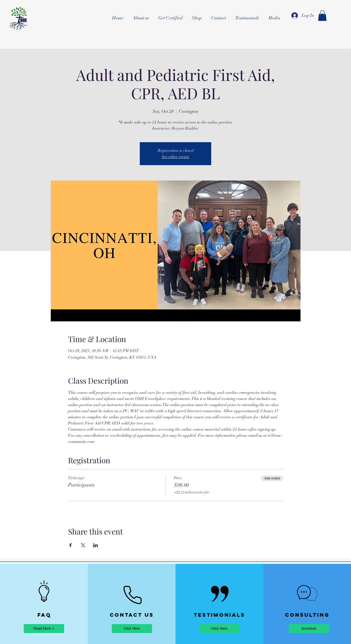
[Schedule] (309, 629)
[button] (322, 16)
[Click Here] (132, 629)
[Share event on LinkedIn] (96, 545)
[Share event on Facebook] (71, 545)
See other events (175, 157)
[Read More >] (44, 629)
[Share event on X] (83, 545)
